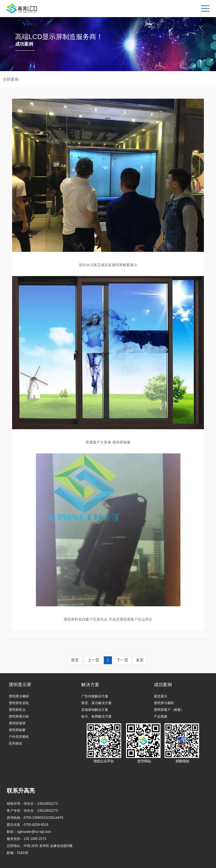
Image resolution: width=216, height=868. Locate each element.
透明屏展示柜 (19, 716)
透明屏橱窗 (17, 730)
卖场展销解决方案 (95, 710)
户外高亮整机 (19, 737)
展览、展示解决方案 (96, 703)
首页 (75, 660)
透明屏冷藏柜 (19, 696)
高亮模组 (15, 743)
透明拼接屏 (17, 723)
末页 (140, 660)
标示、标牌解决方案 (96, 716)
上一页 (93, 660)
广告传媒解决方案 (95, 696)
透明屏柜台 (17, 710)
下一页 (122, 660)
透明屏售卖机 (19, 703)
